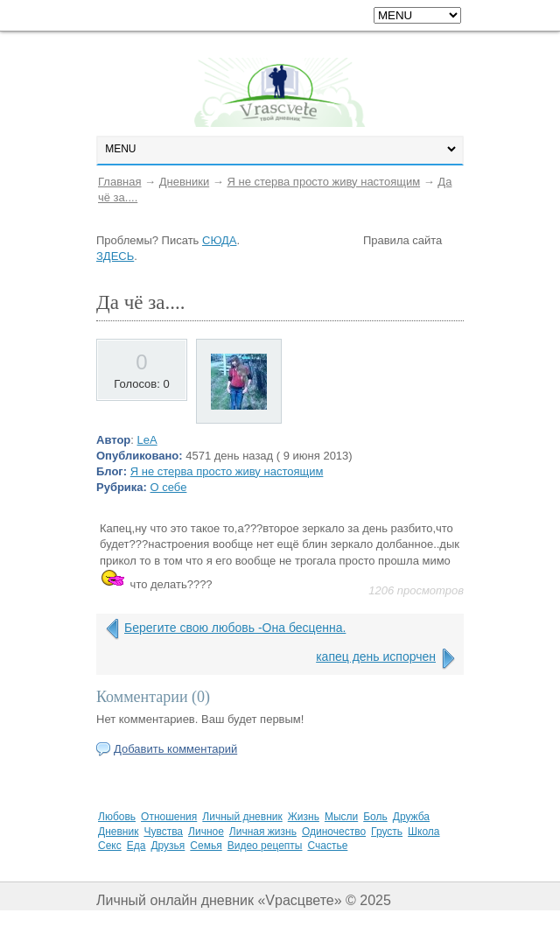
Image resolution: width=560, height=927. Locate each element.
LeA (147, 440)
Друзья (168, 846)
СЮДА (219, 240)
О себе (169, 487)
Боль (375, 817)
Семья (206, 846)
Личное (206, 832)
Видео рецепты (265, 846)
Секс (110, 846)
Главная (119, 182)
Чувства (163, 832)
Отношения (169, 817)
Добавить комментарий (175, 749)
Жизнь (304, 817)
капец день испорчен (376, 657)
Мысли (341, 817)
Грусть (387, 832)
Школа (423, 832)
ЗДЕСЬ (115, 256)
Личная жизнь (263, 832)
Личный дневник (242, 817)
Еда (136, 846)
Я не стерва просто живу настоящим (323, 182)
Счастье (327, 846)
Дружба (411, 817)
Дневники (185, 182)
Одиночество (334, 832)
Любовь (117, 817)
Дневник (118, 832)
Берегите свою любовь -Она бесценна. (235, 628)
